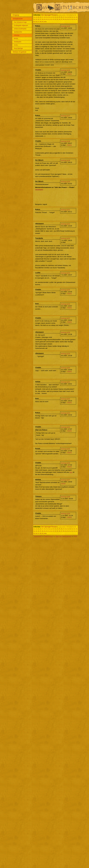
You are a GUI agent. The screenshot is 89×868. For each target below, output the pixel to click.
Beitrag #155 (66, 290)
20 (49, 17)
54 (76, 19)
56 (36, 22)
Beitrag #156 (66, 304)
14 (36, 17)
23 (55, 17)
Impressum (38, 536)
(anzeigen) (39, 189)
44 (55, 19)
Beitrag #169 (66, 514)
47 (62, 19)
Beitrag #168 (66, 497)
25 (59, 17)
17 (43, 17)
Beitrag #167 (66, 480)
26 (62, 17)
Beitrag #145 (66, 26)
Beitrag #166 (66, 463)
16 (40, 17)
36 (38, 19)
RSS (75, 536)
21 (51, 17)
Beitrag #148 (66, 141)
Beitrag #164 (66, 427)
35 (36, 19)
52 (72, 19)
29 (68, 17)
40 (47, 19)
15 (38, 17)
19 (47, 17)
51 (70, 19)
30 (70, 17)
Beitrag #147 (66, 116)
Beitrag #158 (66, 332)
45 (57, 19)
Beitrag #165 (66, 449)
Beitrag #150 (66, 182)
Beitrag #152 (66, 224)
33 (76, 17)
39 (45, 19)
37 (40, 19)
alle (45, 22)
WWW (70, 74)
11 (73, 15)
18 (45, 17)
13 (34, 17)
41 (49, 19)
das (71, 472)
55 (34, 22)
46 (59, 19)
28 (66, 17)
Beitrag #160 (66, 368)
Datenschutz (49, 536)
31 (72, 17)
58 (40, 22)
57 (38, 22)
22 (53, 17)
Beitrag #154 (66, 273)
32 (74, 17)
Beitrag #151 (66, 210)
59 (43, 22)
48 (64, 19)
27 (64, 17)
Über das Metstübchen (63, 536)
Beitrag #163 (66, 413)
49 (66, 19)
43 (53, 19)
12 (75, 15)
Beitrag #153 (66, 239)
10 (71, 15)
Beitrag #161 (66, 382)
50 (68, 19)
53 (74, 19)
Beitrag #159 (66, 354)
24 (57, 17)
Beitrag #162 (66, 399)
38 (43, 19)
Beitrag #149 (66, 160)
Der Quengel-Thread (49, 15)
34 (34, 19)
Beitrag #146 (66, 70)
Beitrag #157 (66, 318)
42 (51, 19)
